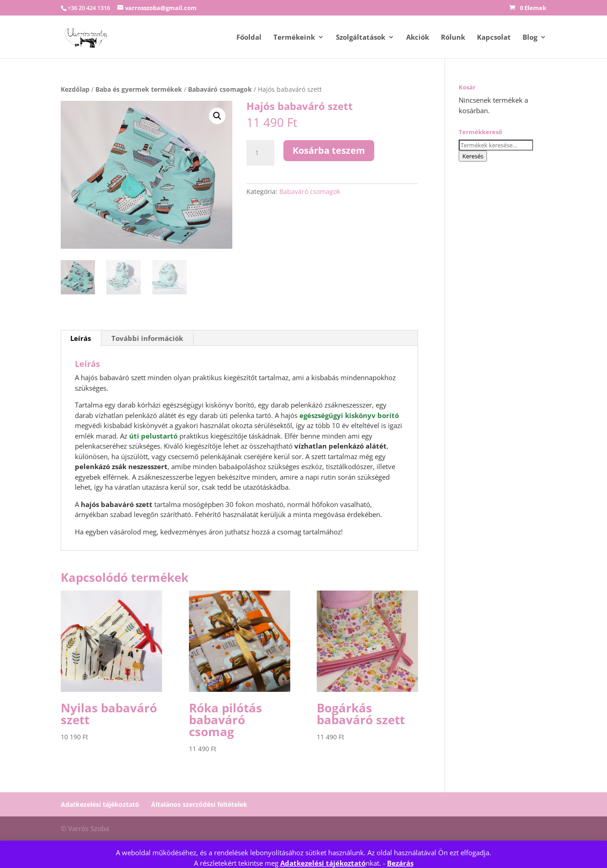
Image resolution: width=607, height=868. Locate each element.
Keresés (473, 156)
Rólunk (453, 38)
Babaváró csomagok (220, 89)
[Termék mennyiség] (260, 153)
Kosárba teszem (329, 150)
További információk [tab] (147, 338)
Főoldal (249, 38)
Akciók (418, 38)
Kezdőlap (75, 89)
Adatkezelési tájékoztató (323, 863)
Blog (530, 38)
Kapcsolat (494, 38)
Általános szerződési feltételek (199, 804)
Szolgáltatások (361, 38)
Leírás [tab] (81, 338)
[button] (217, 116)
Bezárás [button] (400, 863)
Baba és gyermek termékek (139, 89)
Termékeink (294, 38)
